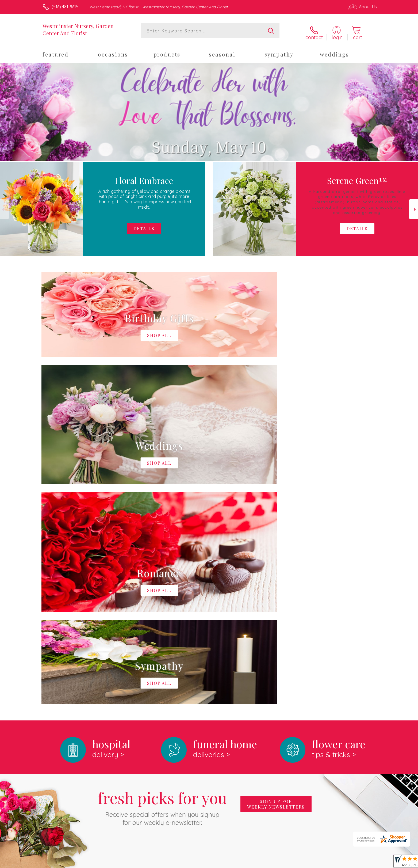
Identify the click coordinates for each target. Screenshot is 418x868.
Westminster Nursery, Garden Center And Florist (78, 29)
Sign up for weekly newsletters (276, 581)
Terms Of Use (260, 862)
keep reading (246, 670)
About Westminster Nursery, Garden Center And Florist (104, 659)
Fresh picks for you (162, 584)
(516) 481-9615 (65, 7)
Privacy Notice (291, 862)
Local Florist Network (329, 862)
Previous (4, 206)
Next (414, 206)
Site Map (363, 862)
